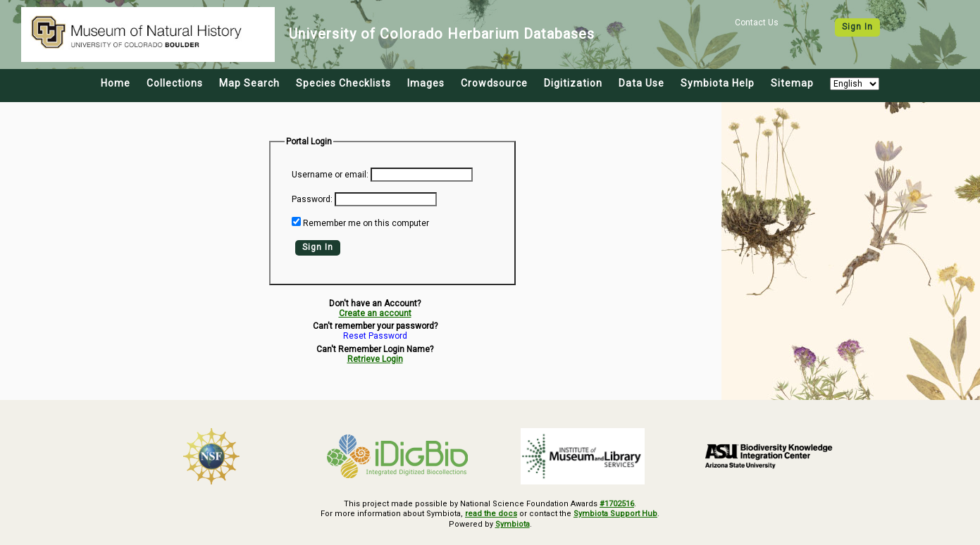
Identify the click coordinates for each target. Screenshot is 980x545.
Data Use (641, 83)
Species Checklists (343, 83)
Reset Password (375, 336)
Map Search (249, 83)
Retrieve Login (375, 359)
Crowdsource (494, 83)
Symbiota (513, 524)
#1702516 (617, 504)
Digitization (573, 83)
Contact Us (757, 23)
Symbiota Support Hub (615, 514)
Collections (175, 83)
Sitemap (792, 83)
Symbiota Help (718, 83)
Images (426, 83)
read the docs (491, 514)
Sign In (857, 27)
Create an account (375, 313)
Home (116, 83)
